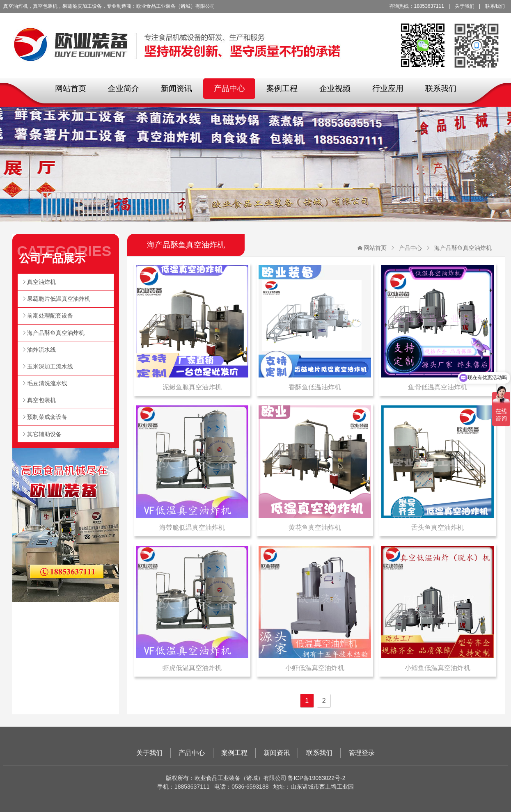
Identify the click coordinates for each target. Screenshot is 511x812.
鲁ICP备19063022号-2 (316, 778)
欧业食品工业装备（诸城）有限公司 (256, 39)
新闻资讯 (176, 88)
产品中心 (229, 88)
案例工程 (282, 88)
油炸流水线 (41, 350)
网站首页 (71, 88)
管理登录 (362, 753)
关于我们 (465, 6)
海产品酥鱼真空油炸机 (463, 248)
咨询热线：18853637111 (416, 6)
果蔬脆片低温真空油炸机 (59, 299)
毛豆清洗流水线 (47, 383)
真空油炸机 (41, 282)
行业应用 (388, 88)
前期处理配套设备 (50, 316)
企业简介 (124, 88)
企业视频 (335, 88)
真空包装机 (41, 400)
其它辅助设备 (44, 434)
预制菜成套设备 (47, 417)
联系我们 (495, 6)
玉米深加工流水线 (50, 366)
